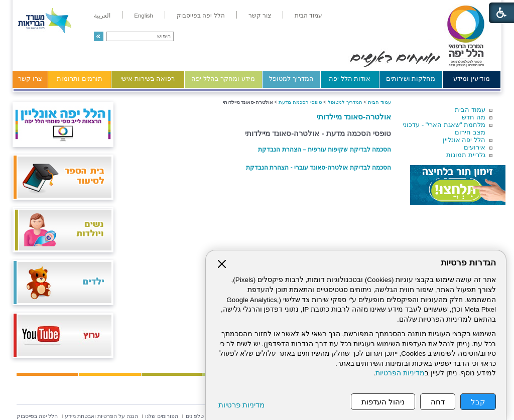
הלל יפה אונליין (464, 140)
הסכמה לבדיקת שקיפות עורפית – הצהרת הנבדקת (325, 150)
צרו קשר (30, 79)
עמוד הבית (470, 110)
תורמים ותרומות (80, 79)
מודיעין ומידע (472, 79)
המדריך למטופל (291, 79)
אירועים (475, 147)
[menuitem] (308, 16)
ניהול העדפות (383, 402)
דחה (438, 402)
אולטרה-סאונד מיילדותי (354, 117)
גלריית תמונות (466, 155)
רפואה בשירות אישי (148, 79)
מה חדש (474, 117)
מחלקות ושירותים (411, 79)
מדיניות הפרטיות (400, 373)
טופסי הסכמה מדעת (300, 102)
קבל (478, 402)
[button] (99, 36)
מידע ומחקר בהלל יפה (223, 79)
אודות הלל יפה (350, 79)
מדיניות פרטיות (241, 405)
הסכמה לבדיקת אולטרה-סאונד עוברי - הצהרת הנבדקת (318, 168)
